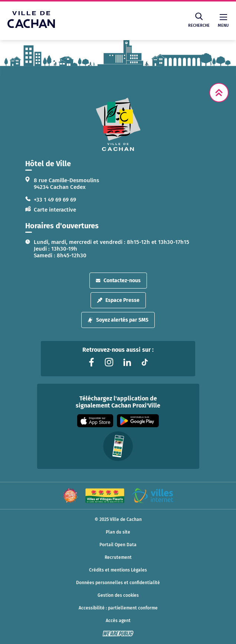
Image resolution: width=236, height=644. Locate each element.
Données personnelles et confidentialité (118, 583)
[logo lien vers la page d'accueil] (118, 124)
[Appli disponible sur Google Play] (138, 421)
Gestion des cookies (118, 595)
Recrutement (118, 557)
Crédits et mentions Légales (118, 570)
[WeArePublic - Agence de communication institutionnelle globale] (118, 634)
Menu (223, 21)
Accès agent (118, 621)
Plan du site (118, 532)
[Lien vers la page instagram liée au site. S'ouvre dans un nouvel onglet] (109, 362)
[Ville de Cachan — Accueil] (31, 26)
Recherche (199, 20)
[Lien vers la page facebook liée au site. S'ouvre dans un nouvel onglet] (91, 362)
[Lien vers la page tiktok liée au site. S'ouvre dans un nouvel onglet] (145, 362)
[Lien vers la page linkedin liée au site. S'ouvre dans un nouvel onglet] (127, 362)
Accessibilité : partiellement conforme (118, 608)
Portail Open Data (118, 545)
